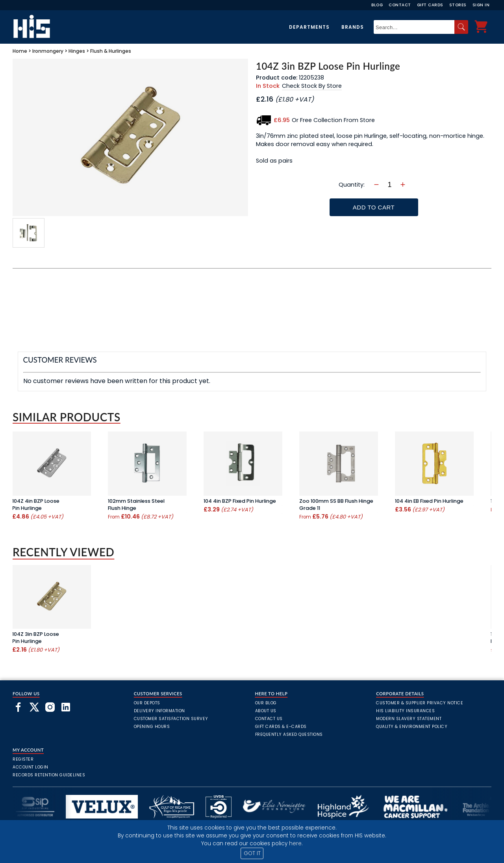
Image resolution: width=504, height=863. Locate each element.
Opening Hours (152, 727)
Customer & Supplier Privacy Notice (420, 703)
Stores (458, 5)
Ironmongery (48, 51)
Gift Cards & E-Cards (281, 727)
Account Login (31, 767)
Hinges (77, 51)
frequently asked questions (289, 734)
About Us (266, 711)
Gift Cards (430, 5)
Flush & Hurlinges (111, 51)
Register (23, 759)
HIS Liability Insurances (405, 711)
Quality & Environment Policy (412, 727)
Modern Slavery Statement (409, 719)
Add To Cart (374, 207)
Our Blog (266, 703)
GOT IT (252, 853)
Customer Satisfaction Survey (171, 719)
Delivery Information (159, 711)
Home (20, 51)
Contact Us (269, 719)
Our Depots (147, 703)
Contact (400, 5)
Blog (377, 5)
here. (296, 844)
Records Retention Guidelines (49, 775)
